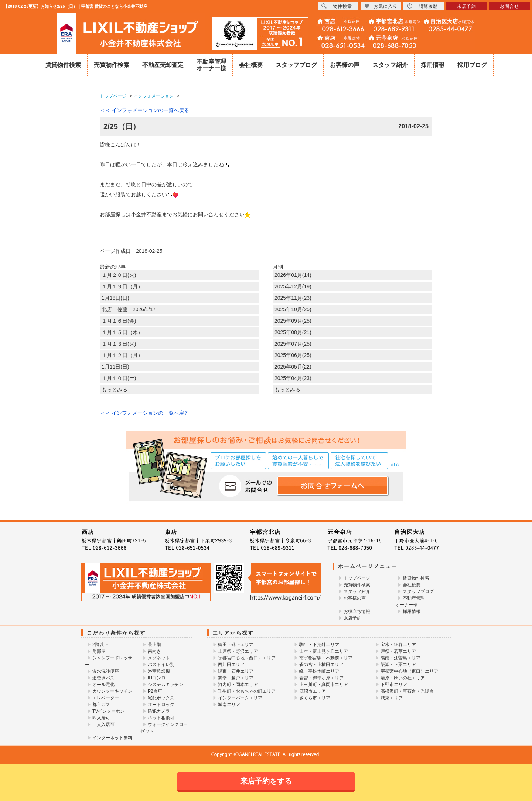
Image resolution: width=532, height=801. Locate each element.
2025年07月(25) (293, 344)
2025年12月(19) (293, 286)
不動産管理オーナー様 (211, 65)
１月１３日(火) (119, 344)
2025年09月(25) (293, 321)
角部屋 (99, 651)
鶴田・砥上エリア (236, 645)
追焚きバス (103, 678)
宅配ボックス (161, 698)
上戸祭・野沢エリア (238, 651)
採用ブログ (472, 65)
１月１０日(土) (119, 378)
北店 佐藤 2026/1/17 (129, 309)
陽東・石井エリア (236, 671)
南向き (154, 651)
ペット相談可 (161, 718)
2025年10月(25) (293, 309)
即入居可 (101, 718)
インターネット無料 (112, 738)
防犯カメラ (159, 711)
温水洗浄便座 (106, 671)
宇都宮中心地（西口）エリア (247, 658)
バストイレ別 (161, 665)
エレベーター (106, 698)
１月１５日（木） (122, 332)
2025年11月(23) (293, 298)
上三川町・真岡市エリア (324, 685)
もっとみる (115, 390)
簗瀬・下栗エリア (398, 665)
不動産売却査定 (163, 65)
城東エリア (392, 698)
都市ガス (101, 705)
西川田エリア (231, 665)
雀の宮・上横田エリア (321, 665)
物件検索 (337, 6)
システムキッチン (166, 685)
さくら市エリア (315, 698)
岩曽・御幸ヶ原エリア (321, 678)
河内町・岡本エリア (238, 685)
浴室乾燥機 (159, 671)
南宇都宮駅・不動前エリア (326, 658)
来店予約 (352, 618)
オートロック (161, 705)
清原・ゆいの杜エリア (403, 678)
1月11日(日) (115, 367)
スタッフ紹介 (390, 65)
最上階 (154, 645)
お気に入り (381, 6)
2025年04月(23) (293, 378)
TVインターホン (108, 711)
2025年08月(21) (293, 332)
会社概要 (251, 65)
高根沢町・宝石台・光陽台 (407, 691)
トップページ (357, 578)
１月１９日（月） (122, 286)
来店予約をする (266, 781)
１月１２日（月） (122, 355)
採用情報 (433, 65)
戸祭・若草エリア (398, 651)
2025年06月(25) (293, 355)
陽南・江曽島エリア (400, 658)
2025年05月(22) (293, 367)
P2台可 (155, 691)
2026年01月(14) (293, 275)
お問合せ (509, 6)
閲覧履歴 (422, 6)
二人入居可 (103, 724)
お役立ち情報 (357, 611)
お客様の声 (345, 65)
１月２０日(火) (119, 275)
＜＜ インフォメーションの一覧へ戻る (144, 110)
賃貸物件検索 (63, 65)
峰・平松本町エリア (319, 671)
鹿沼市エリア (313, 691)
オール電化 (103, 685)
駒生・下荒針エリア (319, 645)
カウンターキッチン (112, 691)
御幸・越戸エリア (236, 678)
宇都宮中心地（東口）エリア (409, 671)
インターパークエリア (240, 698)
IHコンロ (157, 678)
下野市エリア (394, 685)
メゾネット (159, 658)
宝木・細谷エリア (398, 645)
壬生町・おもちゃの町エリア (247, 691)
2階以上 (100, 645)
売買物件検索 (112, 65)
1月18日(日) (115, 298)
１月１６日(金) (119, 321)
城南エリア (229, 705)
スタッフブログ (296, 65)
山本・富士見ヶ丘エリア (324, 651)
